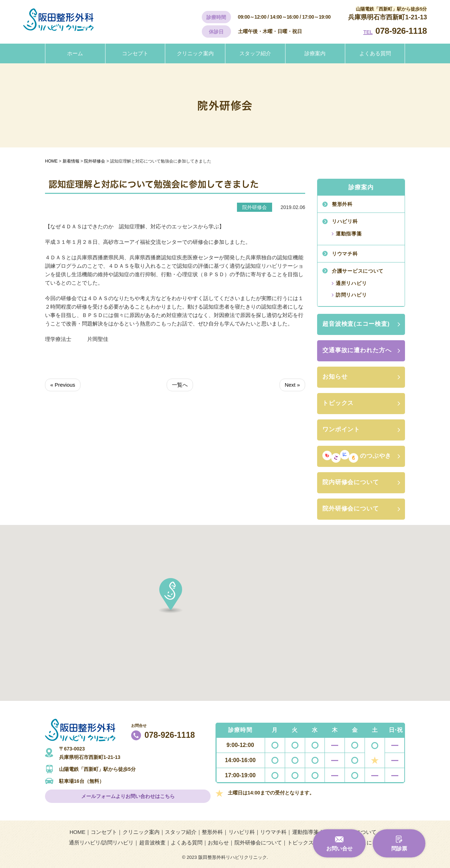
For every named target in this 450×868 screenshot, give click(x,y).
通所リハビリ (351, 283)
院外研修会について (351, 509)
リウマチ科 (345, 254)
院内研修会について (351, 482)
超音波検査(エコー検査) (356, 324)
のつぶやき (357, 456)
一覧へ (180, 385)
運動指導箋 (349, 234)
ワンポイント (341, 429)
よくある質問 (375, 53)
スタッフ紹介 (255, 53)
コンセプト (135, 53)
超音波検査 (152, 842)
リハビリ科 (345, 221)
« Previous (63, 385)
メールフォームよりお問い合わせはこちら (128, 796)
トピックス (338, 403)
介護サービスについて (358, 271)
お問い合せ (339, 848)
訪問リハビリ (351, 295)
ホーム (75, 53)
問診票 (399, 848)
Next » (292, 385)
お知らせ (335, 377)
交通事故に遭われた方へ (357, 350)
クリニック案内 (195, 53)
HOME (78, 832)
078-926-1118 (401, 31)
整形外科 (342, 204)
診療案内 (315, 53)
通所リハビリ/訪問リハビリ (101, 842)
